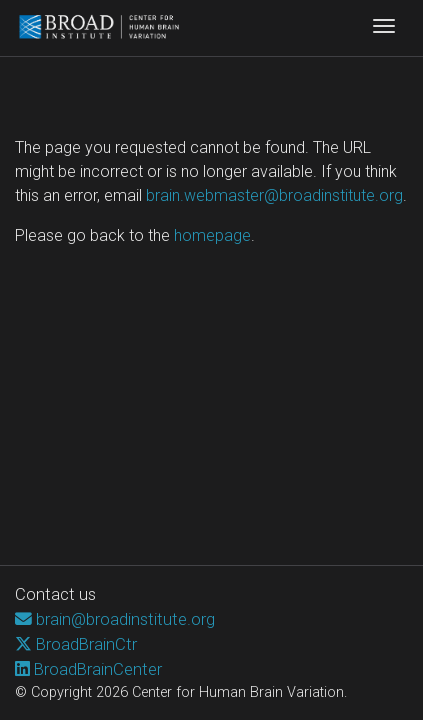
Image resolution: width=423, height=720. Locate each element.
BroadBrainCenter (98, 669)
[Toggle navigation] (384, 28)
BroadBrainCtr (86, 644)
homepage (212, 235)
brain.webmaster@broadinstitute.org (274, 195)
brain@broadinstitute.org (125, 619)
